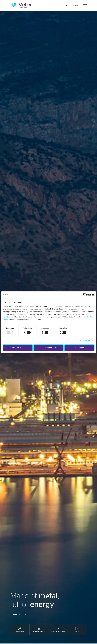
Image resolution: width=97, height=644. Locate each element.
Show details (85, 341)
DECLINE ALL (18, 348)
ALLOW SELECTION (48, 348)
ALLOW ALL (79, 348)
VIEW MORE (15, 614)
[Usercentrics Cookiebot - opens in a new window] (85, 295)
